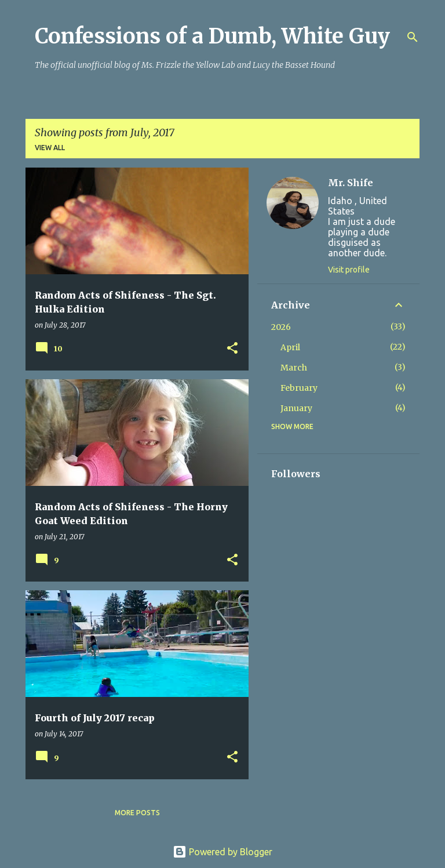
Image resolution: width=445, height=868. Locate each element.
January (296, 408)
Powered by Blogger (222, 852)
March (294, 368)
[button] (232, 349)
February (299, 388)
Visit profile (349, 270)
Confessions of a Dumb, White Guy (212, 36)
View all (50, 148)
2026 (281, 327)
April (290, 347)
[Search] (413, 37)
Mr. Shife (351, 183)
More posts (137, 813)
